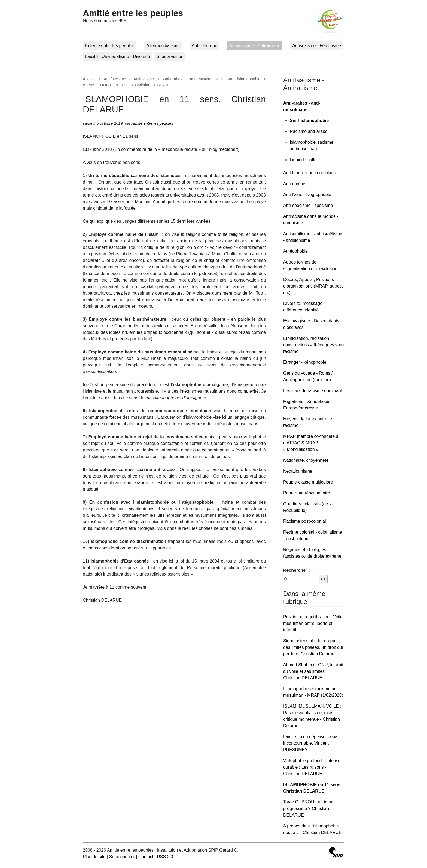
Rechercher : (297, 570)
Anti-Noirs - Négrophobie (307, 195)
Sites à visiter (170, 56)
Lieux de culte (303, 160)
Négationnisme (298, 471)
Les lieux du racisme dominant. (313, 391)
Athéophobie (295, 251)
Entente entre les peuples (110, 46)
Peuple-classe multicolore (308, 482)
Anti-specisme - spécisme (308, 205)
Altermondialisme (163, 46)
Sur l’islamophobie (243, 79)
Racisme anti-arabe (309, 131)
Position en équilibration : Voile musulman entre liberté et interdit (313, 623)
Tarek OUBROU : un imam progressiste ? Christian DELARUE (309, 809)
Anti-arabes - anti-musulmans (190, 79)
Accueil (89, 79)
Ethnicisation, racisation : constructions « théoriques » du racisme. (313, 345)
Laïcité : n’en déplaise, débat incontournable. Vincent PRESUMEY (311, 743)
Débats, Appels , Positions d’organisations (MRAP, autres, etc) (313, 286)
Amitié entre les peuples (133, 13)
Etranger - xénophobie (305, 362)
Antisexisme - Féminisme (317, 46)
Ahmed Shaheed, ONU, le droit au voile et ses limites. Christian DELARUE (313, 671)
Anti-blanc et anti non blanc (309, 173)
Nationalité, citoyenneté (306, 460)
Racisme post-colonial (305, 521)
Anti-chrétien (295, 184)
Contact (146, 857)
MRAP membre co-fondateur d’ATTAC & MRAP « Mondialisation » (311, 443)
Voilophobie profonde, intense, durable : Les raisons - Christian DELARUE (312, 767)
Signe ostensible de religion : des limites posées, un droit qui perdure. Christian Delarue (313, 647)
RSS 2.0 (165, 857)
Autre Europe (205, 46)
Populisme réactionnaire (307, 493)
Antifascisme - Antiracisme (255, 46)
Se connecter (122, 857)
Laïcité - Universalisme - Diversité (117, 56)
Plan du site (94, 857)
